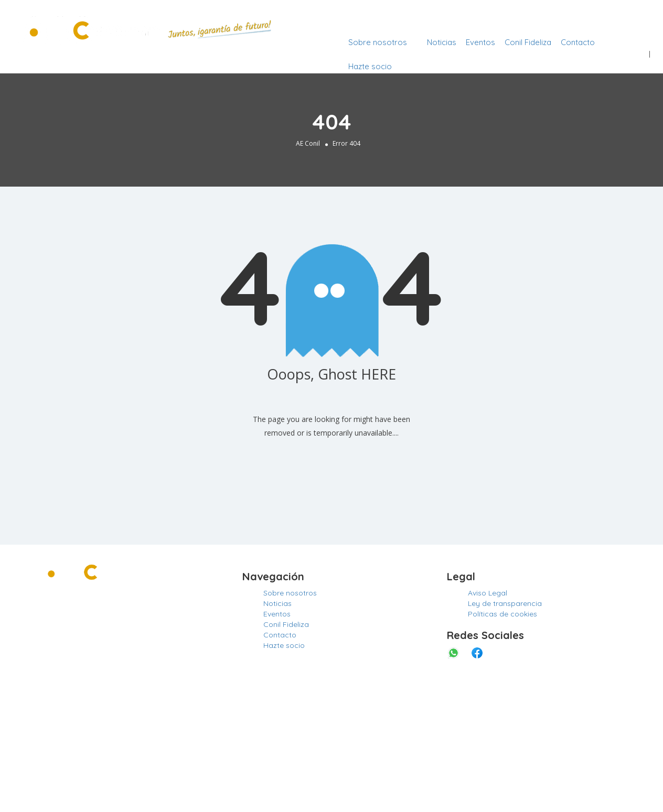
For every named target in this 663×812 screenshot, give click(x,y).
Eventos (480, 42)
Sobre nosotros (378, 42)
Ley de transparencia (505, 603)
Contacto (578, 42)
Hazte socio (370, 66)
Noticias (442, 42)
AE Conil (308, 143)
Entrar (634, 18)
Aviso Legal (488, 593)
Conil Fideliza (528, 42)
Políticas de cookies (502, 614)
